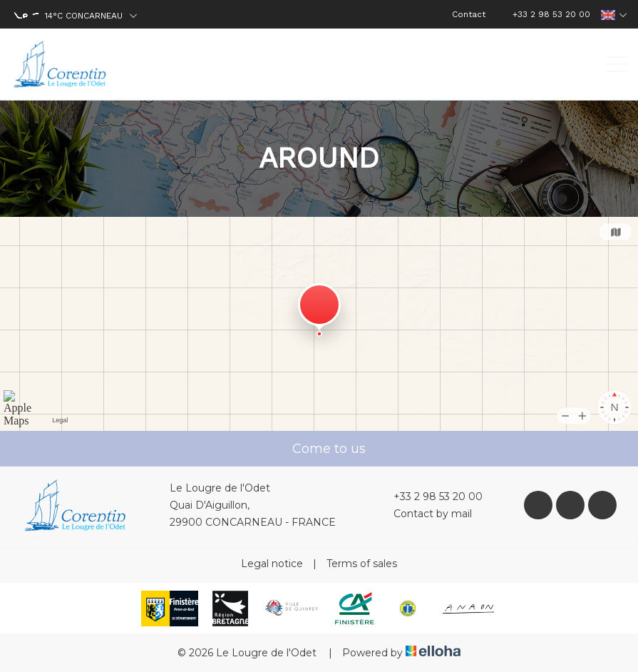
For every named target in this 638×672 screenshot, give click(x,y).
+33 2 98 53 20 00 (430, 497)
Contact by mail (425, 514)
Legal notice (272, 564)
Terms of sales (362, 564)
